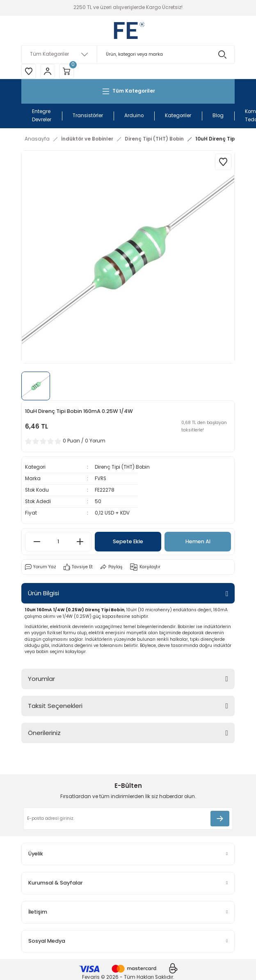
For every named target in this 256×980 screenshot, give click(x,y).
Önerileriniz (44, 733)
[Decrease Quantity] (37, 542)
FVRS (101, 479)
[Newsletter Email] (128, 819)
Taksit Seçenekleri (55, 706)
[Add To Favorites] (223, 162)
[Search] (128, 54)
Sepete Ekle (128, 541)
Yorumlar (41, 679)
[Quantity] (58, 542)
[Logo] (128, 30)
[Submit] (220, 819)
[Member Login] (48, 71)
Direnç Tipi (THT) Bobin (122, 467)
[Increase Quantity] (80, 542)
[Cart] (66, 71)
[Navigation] (128, 91)
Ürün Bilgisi (43, 593)
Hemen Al (198, 541)
